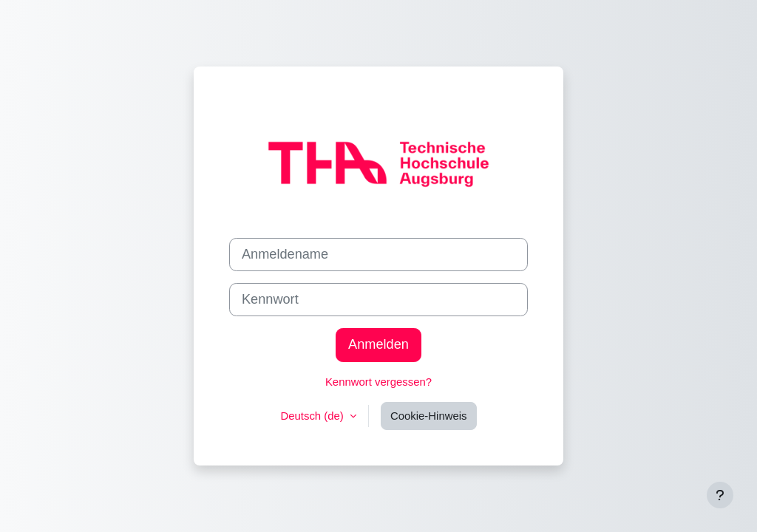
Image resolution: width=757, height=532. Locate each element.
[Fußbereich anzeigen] (720, 495)
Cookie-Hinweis (429, 416)
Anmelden (378, 344)
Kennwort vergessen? (378, 382)
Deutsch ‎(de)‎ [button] (313, 416)
